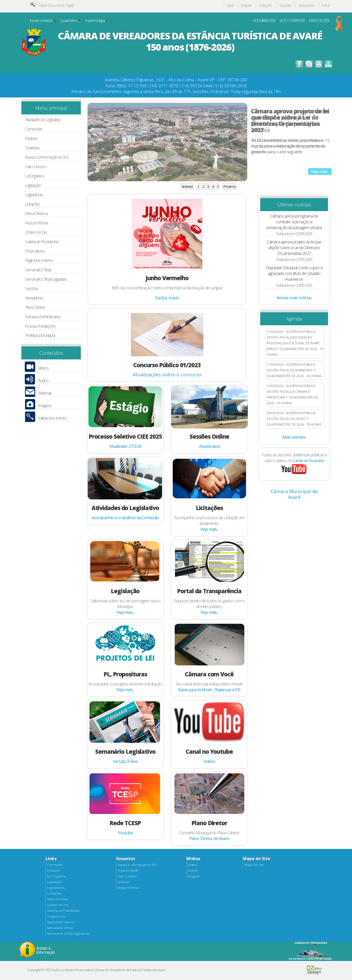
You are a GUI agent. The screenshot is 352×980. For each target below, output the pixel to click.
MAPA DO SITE (319, 21)
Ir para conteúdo (43, 21)
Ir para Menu (70, 21)
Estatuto (31, 139)
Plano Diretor (35, 307)
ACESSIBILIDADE (264, 21)
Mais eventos (294, 437)
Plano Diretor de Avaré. (209, 838)
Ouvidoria (32, 148)
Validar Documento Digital (56, 5)
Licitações (266, 6)
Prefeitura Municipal (40, 336)
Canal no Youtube (308, 461)
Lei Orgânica (34, 176)
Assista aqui (209, 446)
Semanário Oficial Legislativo (46, 279)
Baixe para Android (195, 690)
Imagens (45, 406)
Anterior (187, 186)
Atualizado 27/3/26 (125, 446)
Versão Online (125, 761)
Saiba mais (167, 298)
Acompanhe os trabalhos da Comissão (125, 518)
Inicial (230, 6)
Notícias (246, 6)
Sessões (285, 6)
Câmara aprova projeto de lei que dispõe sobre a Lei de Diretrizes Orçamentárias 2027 (290, 120)
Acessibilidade (128, 871)
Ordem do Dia (36, 232)
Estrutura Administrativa (43, 317)
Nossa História (37, 223)
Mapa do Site (254, 865)
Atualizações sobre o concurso (167, 375)
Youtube (125, 833)
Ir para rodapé (96, 21)
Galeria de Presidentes (42, 242)
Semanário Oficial (38, 270)
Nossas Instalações (40, 326)
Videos (192, 865)
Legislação (33, 185)
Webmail (45, 393)
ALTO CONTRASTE (292, 21)
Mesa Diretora (36, 214)
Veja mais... (320, 171)
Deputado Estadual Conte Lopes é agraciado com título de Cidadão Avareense (294, 273)
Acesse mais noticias (294, 298)
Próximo (229, 186)
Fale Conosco (36, 167)
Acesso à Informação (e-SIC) (47, 157)
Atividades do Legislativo (43, 120)
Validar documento (52, 418)
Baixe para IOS (228, 690)
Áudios (43, 381)
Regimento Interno (39, 261)
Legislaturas (34, 195)
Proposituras (35, 251)
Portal (325, 6)
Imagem (194, 876)
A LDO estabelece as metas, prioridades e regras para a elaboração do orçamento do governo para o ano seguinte (288, 146)
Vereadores (306, 6)
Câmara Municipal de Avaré (294, 494)
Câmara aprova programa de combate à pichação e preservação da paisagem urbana (294, 222)
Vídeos (43, 368)
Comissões (34, 129)
